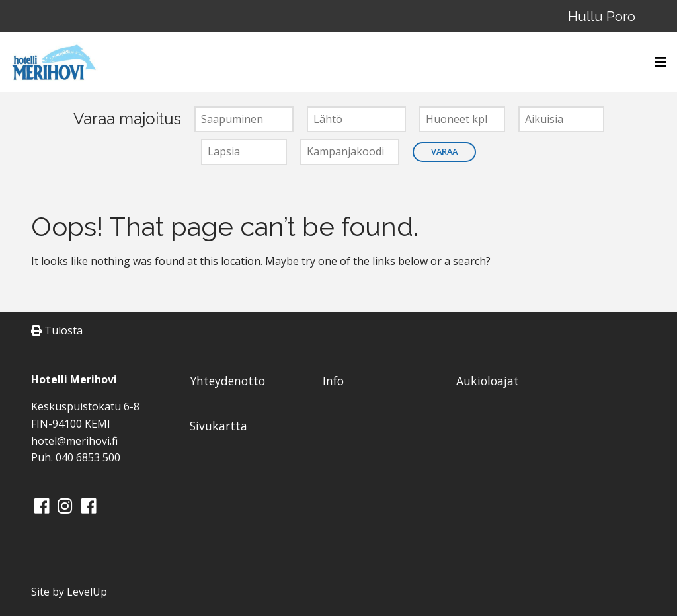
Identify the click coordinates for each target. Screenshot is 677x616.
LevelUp (87, 592)
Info (333, 381)
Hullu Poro (602, 16)
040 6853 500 (88, 457)
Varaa (444, 151)
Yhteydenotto (227, 381)
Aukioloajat (488, 381)
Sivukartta (219, 426)
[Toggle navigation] (657, 62)
